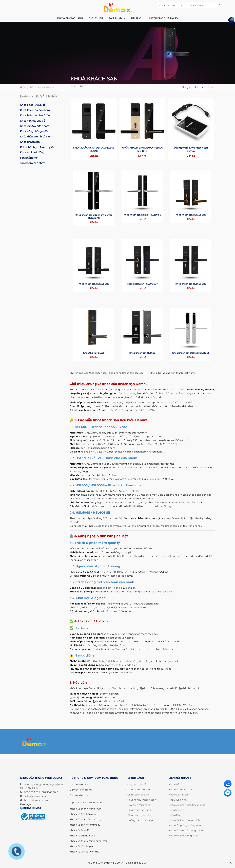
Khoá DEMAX (31, 808)
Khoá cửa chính (178, 800)
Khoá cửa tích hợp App (83, 814)
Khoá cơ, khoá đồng (32, 152)
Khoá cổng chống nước (34, 131)
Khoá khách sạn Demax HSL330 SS (191, 345)
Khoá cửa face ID (79, 830)
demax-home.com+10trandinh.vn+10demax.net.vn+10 (122, 499)
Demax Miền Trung (81, 790)
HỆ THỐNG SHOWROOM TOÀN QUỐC (94, 778)
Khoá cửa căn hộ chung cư (85, 825)
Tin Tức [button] (137, 18)
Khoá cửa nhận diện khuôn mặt (187, 805)
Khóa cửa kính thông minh (184, 820)
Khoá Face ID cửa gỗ (33, 105)
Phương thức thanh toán (142, 800)
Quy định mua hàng (139, 805)
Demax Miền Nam (80, 795)
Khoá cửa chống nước (82, 836)
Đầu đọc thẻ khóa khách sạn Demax (191, 149)
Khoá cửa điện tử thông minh (186, 830)
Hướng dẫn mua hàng (140, 820)
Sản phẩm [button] (117, 18)
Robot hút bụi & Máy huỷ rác (37, 147)
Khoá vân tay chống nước (184, 836)
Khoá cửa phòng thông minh (186, 825)
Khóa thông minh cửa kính (37, 137)
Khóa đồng (175, 815)
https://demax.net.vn (36, 800)
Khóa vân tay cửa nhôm (35, 126)
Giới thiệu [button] (96, 18)
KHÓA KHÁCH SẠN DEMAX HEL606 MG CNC (142, 149)
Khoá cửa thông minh (181, 790)
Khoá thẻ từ (176, 784)
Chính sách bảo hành (139, 810)
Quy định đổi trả (137, 784)
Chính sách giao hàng (140, 815)
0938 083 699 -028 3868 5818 (41, 792)
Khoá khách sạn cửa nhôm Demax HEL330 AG (94, 208)
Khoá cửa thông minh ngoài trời (88, 841)
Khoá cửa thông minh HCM (85, 809)
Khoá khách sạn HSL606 (142, 345)
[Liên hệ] (228, 784)
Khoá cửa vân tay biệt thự (84, 852)
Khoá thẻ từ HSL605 (94, 345)
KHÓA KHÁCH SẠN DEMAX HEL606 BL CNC (94, 149)
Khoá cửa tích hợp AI (82, 846)
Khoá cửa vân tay (179, 795)
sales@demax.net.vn (36, 796)
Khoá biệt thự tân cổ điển (36, 115)
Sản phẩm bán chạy (32, 163)
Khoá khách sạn (30, 142)
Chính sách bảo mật (139, 795)
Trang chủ (27, 87)
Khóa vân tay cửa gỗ (32, 121)
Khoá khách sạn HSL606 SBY (142, 276)
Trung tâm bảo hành (139, 790)
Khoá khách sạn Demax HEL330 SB (142, 207)
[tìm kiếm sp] (219, 5)
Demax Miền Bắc (79, 784)
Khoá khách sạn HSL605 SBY (191, 207)
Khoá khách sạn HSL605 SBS (94, 276)
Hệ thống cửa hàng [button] (164, 18)
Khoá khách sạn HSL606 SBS (191, 276)
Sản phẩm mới (29, 158)
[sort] (191, 87)
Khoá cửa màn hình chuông (86, 819)
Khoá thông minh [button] (70, 18)
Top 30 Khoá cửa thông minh (86, 803)
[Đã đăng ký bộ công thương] (32, 817)
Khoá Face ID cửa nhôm (35, 110)
